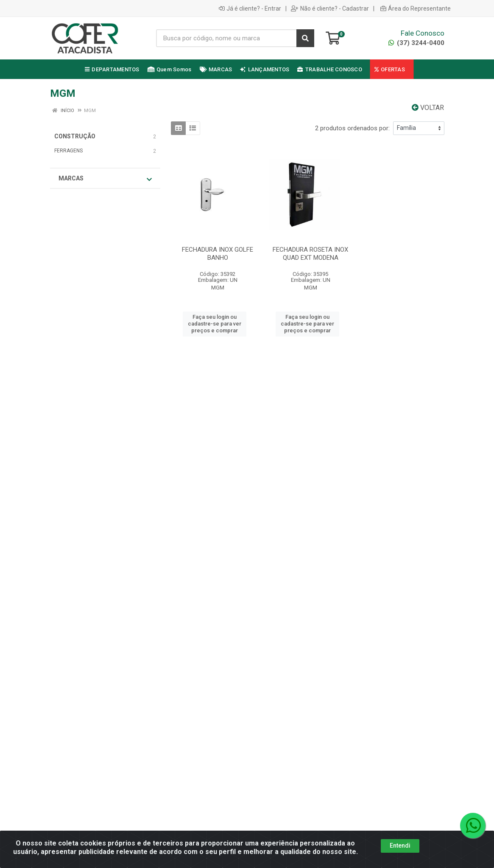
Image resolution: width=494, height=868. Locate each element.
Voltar (428, 108)
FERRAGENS (68, 151)
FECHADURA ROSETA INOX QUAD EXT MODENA (310, 254)
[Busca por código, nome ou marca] (227, 38)
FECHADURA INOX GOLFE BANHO (218, 254)
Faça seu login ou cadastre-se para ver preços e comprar (215, 324)
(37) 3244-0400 (416, 43)
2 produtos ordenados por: (352, 128)
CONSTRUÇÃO (75, 136)
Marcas (105, 179)
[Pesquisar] (305, 38)
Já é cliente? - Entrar (250, 8)
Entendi (400, 846)
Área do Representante (416, 8)
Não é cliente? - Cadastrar (330, 8)
